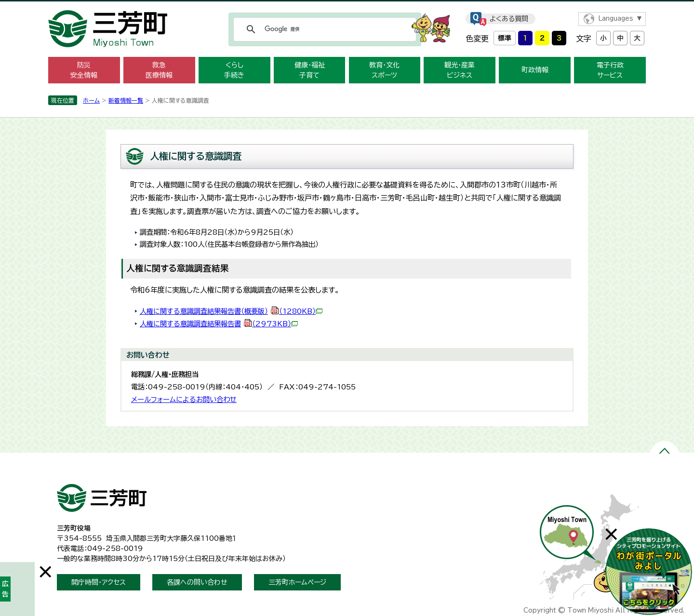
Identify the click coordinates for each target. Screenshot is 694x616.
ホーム (91, 100)
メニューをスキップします (347, 7)
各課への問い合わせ (197, 582)
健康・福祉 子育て (310, 70)
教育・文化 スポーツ (384, 70)
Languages (616, 19)
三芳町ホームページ (297, 582)
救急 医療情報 (159, 70)
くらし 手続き (234, 70)
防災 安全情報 (84, 70)
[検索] (323, 29)
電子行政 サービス (610, 70)
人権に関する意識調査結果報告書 (219, 324)
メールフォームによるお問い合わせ (184, 399)
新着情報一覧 (126, 100)
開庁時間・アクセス (99, 582)
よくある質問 (509, 19)
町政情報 (535, 70)
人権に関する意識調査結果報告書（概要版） (231, 311)
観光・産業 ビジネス (460, 70)
